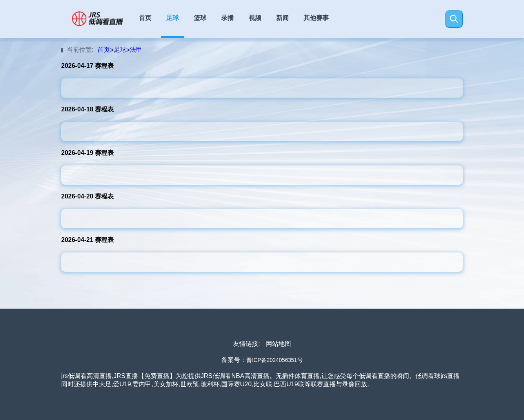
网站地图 (278, 344)
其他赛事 (316, 18)
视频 (255, 18)
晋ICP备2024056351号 (274, 360)
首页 (145, 18)
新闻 (282, 18)
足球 (173, 18)
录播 (227, 18)
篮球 (200, 18)
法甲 (136, 50)
